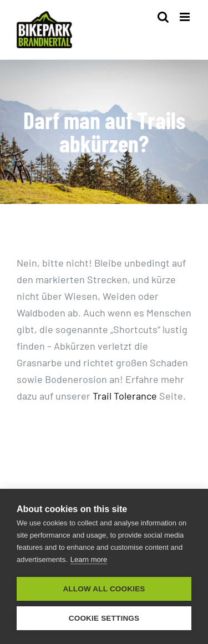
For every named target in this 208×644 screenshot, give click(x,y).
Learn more (89, 559)
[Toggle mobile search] (163, 17)
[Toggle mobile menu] (186, 17)
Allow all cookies (104, 589)
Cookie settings (104, 618)
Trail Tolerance (125, 396)
